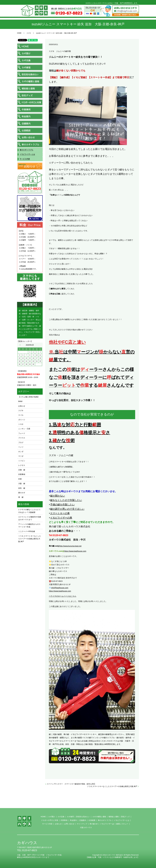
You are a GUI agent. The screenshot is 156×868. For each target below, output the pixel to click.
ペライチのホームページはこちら (63, 596)
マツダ (21, 456)
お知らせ (22, 406)
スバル (21, 415)
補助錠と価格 (114, 817)
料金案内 (73, 820)
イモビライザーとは (122, 820)
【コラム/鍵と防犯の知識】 (29, 397)
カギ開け (52, 817)
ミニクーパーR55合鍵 (27, 531)
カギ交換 (61, 817)
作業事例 (22, 474)
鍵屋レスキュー (122, 824)
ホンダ (21, 452)
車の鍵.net (94, 824)
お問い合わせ (69, 824)
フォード (22, 433)
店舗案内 (83, 820)
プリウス (22, 438)
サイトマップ (82, 824)
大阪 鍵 (22, 483)
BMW (20, 401)
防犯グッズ (125, 817)
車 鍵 (21, 497)
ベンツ (21, 447)
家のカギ (22, 493)
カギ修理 (70, 817)
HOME (19, 33)
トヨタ (21, 424)
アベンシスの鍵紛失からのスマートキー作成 (29, 525)
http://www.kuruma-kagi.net (70, 546)
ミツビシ (22, 461)
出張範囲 (92, 820)
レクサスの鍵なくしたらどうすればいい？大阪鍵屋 (29, 511)
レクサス (22, 465)
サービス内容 (47, 824)
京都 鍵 (22, 470)
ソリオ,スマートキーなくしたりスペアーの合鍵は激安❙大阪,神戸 (112, 786)
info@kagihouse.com (60, 588)
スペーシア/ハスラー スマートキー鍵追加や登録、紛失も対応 (71, 784)
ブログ (21, 442)
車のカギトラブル (105, 820)
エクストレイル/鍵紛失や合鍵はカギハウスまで (30, 518)
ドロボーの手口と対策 (50, 820)
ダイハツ (22, 420)
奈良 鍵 (22, 488)
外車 (20, 479)
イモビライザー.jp (107, 824)
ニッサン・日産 (24, 429)
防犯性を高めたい (83, 817)
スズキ (29, 33)
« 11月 (21, 345)
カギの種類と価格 (99, 817)
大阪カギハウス (86, 827)
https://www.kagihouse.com (75, 551)
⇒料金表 (22, 266)
